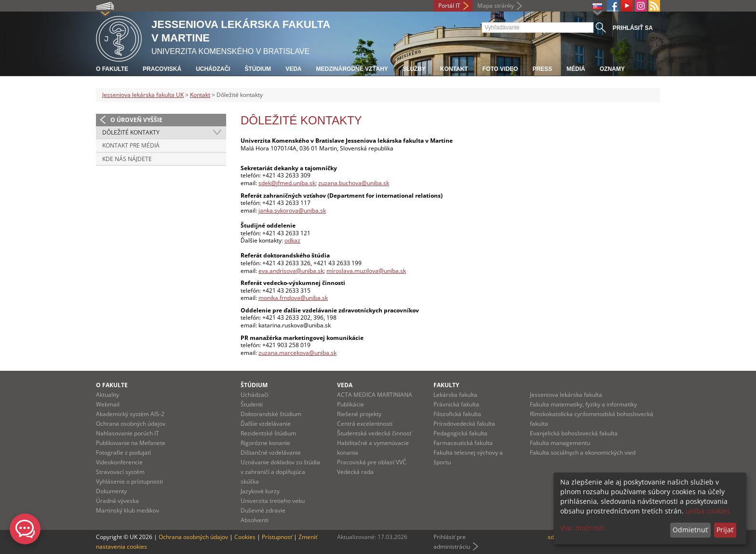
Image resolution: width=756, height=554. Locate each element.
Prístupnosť (277, 537)
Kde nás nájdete (127, 159)
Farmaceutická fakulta (463, 443)
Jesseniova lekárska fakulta (566, 395)
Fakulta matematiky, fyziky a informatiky (583, 404)
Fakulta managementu (560, 443)
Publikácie (351, 404)
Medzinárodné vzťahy (352, 69)
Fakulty (446, 385)
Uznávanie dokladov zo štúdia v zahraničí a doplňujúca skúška (280, 472)
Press (542, 69)
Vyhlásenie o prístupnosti (129, 481)
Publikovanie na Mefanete (131, 443)
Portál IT (449, 6)
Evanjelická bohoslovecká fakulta (574, 433)
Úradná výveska (117, 501)
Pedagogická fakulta (460, 433)
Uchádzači (213, 69)
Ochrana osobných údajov (131, 424)
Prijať (725, 530)
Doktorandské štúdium (271, 414)
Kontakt (454, 69)
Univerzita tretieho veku (273, 501)
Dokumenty (111, 491)
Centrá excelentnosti (365, 424)
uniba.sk (325, 353)
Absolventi (255, 520)
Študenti (252, 404)
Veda (293, 69)
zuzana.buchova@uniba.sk (354, 183)
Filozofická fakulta (457, 414)
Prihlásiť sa (633, 28)
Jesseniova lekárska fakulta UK (143, 95)
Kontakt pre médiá (131, 145)
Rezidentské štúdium (268, 433)
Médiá (576, 69)
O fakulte (112, 69)
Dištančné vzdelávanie (271, 453)
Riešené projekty (359, 414)
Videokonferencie (119, 462)
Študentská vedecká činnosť (374, 433)
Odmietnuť (690, 530)
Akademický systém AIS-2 (130, 414)
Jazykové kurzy (260, 491)
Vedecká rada (355, 472)
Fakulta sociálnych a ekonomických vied (583, 453)
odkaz (292, 240)
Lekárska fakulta (455, 395)
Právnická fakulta (456, 404)
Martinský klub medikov (128, 510)
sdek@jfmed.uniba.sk (287, 183)
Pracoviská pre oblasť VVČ (372, 462)
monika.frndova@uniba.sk (293, 298)
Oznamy (612, 69)
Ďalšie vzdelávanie (266, 424)
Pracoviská (162, 69)
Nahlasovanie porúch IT (128, 433)
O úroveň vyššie (136, 120)
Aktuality (108, 395)
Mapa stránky (496, 6)
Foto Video (500, 69)
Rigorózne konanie (265, 443)
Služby (414, 69)
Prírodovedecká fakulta (464, 424)
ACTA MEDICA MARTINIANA (375, 395)
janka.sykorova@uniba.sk (292, 210)
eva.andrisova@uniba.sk (291, 271)
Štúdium (258, 69)
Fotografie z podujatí (123, 453)
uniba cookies (708, 511)
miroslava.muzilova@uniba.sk (366, 271)
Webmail (108, 404)
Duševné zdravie (263, 510)
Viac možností (582, 528)
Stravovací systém (120, 472)
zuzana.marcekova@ (286, 353)
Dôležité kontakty (131, 132)
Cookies (245, 537)
